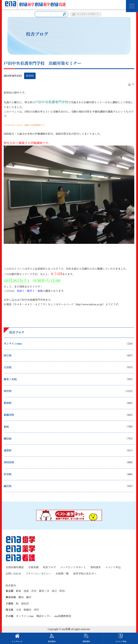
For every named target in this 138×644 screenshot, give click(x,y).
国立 (55, 591)
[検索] (65, 14)
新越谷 (27, 610)
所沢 (37, 610)
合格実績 (33, 567)
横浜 (21, 597)
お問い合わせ (13, 574)
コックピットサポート (88, 14)
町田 (62, 591)
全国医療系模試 (15, 567)
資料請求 (96, 567)
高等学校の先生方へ (85, 574)
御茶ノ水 (44, 591)
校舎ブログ (49, 567)
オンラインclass (25, 616)
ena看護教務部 (63, 616)
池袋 (26, 591)
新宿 (19, 591)
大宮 (19, 610)
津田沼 (25, 604)
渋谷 (34, 591)
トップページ (17, 638)
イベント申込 (113, 567)
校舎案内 (52, 638)
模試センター (44, 616)
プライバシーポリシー (38, 574)
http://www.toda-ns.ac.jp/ (90, 304)
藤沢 (29, 597)
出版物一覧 (62, 574)
